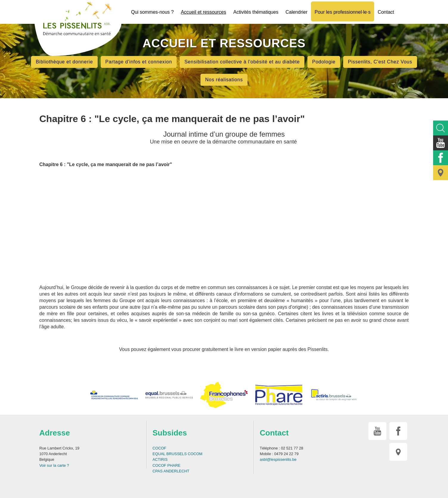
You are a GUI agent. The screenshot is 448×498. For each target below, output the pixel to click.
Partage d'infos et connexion (139, 62)
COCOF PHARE (167, 465)
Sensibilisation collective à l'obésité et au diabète (242, 62)
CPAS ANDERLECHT (171, 471)
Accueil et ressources (203, 12)
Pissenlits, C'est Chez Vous (380, 62)
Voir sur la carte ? (54, 465)
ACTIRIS (160, 459)
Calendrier (296, 12)
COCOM (195, 454)
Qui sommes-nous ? (152, 12)
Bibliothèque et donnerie (64, 62)
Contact (386, 12)
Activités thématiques (256, 12)
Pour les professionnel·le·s (343, 12)
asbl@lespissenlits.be (278, 459)
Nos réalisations (224, 80)
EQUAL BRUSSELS (170, 454)
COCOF (159, 448)
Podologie (324, 62)
